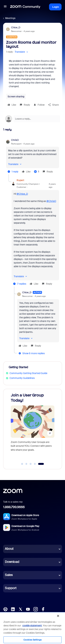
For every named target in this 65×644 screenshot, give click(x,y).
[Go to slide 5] (41, 464)
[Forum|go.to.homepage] (25, 7)
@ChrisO (51, 201)
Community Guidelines (22, 378)
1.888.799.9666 (14, 507)
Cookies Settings (32, 640)
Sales (9, 575)
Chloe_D (16, 27)
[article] (33, 156)
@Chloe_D (22, 194)
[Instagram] (36, 609)
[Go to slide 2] (26, 464)
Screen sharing (16, 96)
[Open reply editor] (33, 119)
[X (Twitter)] (20, 609)
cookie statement (32, 626)
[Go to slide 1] (22, 464)
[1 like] (36, 172)
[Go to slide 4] (35, 464)
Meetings (10, 18)
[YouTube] (28, 609)
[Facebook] (43, 609)
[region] (32, 628)
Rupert (20, 180)
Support (11, 588)
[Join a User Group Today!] (33, 426)
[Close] (58, 616)
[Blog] (5, 609)
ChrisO (15, 140)
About (9, 549)
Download (12, 562)
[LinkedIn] (13, 609)
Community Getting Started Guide (28, 373)
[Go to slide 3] (31, 464)
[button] (5, 7)
